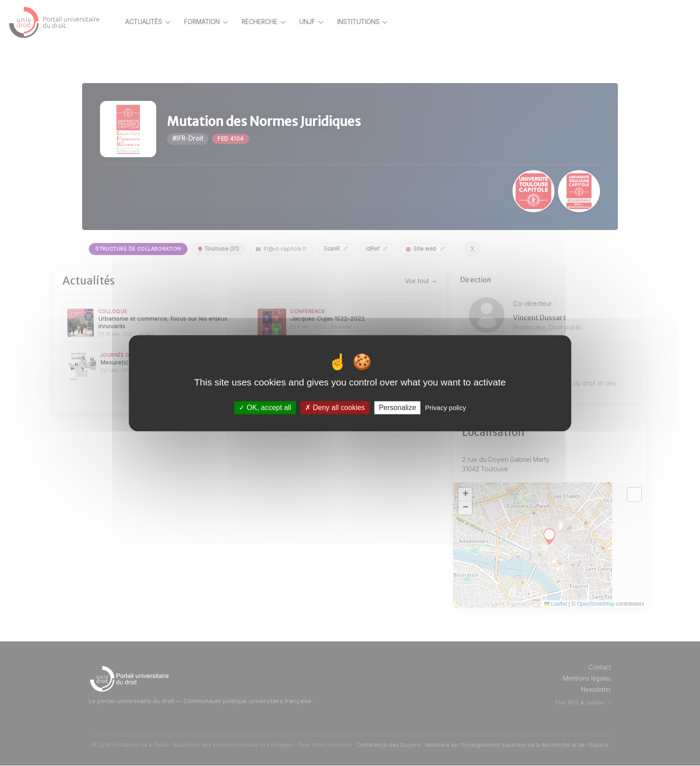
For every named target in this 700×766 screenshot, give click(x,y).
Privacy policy (446, 408)
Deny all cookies (335, 408)
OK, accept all (265, 408)
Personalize (397, 408)
